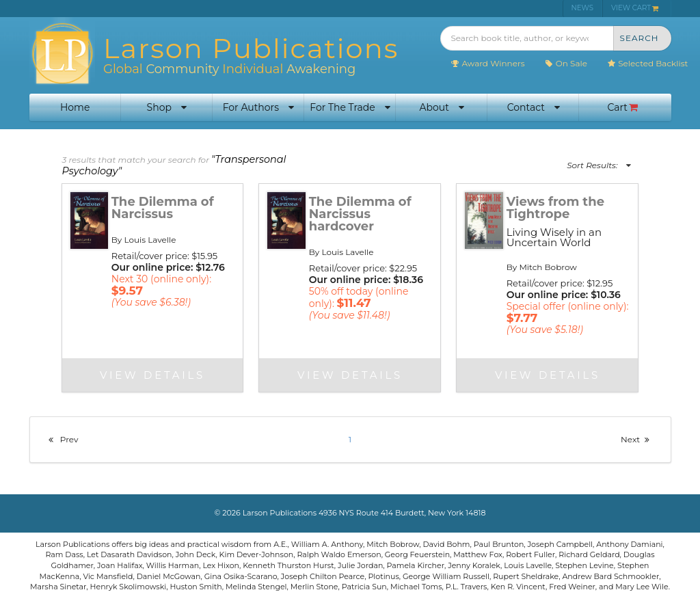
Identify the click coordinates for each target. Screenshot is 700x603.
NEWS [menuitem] (582, 8)
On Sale (566, 63)
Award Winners (487, 63)
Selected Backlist (647, 63)
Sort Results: (598, 165)
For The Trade (350, 107)
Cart (623, 107)
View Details (152, 375)
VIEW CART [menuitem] (635, 8)
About (441, 107)
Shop (167, 107)
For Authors (258, 107)
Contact (534, 107)
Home (75, 107)
